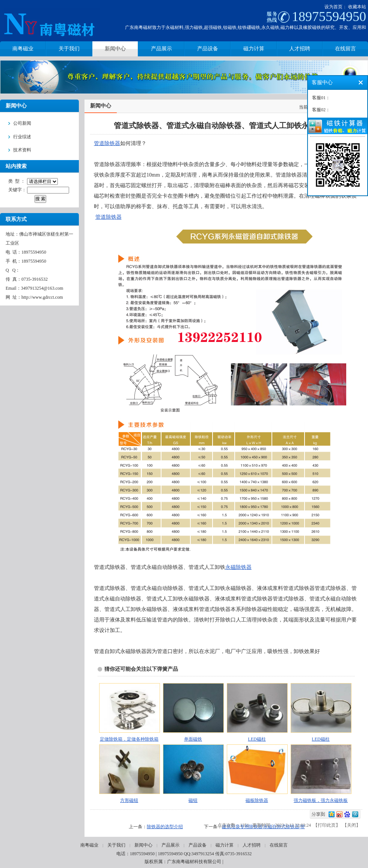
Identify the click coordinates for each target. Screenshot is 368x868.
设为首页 (333, 7)
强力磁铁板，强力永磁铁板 (321, 800)
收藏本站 (357, 7)
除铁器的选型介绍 (165, 827)
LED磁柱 (257, 739)
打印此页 (327, 825)
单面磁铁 (193, 739)
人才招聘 (252, 845)
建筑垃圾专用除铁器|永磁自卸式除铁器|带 (263, 827)
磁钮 (193, 800)
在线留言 (279, 845)
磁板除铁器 (257, 800)
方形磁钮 (129, 800)
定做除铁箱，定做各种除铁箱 (129, 739)
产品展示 (170, 845)
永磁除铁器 (238, 567)
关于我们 (116, 845)
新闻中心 (143, 845)
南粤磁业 (89, 845)
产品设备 (198, 845)
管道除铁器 (107, 143)
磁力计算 (225, 845)
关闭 (351, 825)
